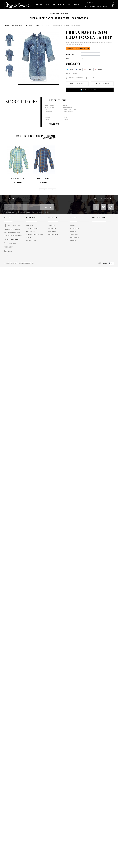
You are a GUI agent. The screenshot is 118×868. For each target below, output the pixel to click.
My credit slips (52, 229)
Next (51, 191)
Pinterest (99, 69)
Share (79, 69)
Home (7, 26)
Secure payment (31, 242)
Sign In (99, 7)
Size (68, 58)
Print (92, 78)
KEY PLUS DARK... (44, 180)
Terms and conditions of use (35, 235)
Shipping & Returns (32, 229)
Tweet (70, 69)
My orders (51, 226)
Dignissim (73, 242)
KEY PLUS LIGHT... (18, 180)
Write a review (72, 73)
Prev (44, 191)
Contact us (30, 226)
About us (29, 239)
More (83, 10)
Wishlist (105, 7)
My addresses (52, 232)
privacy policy (31, 232)
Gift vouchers (74, 229)
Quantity (70, 54)
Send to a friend (76, 78)
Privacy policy (74, 239)
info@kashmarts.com (11, 256)
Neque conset (74, 235)
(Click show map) (15, 240)
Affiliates (73, 232)
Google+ (88, 69)
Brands (72, 226)
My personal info (53, 235)
